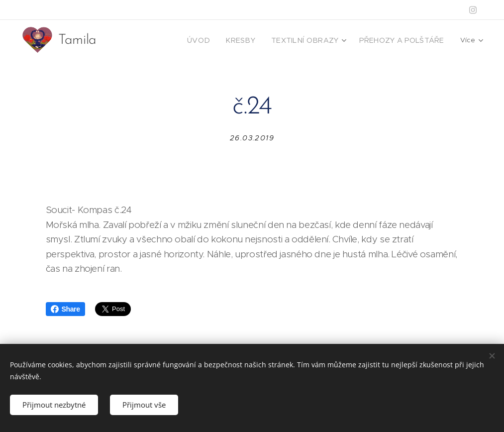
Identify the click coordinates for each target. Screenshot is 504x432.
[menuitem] (220, 40)
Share (65, 309)
